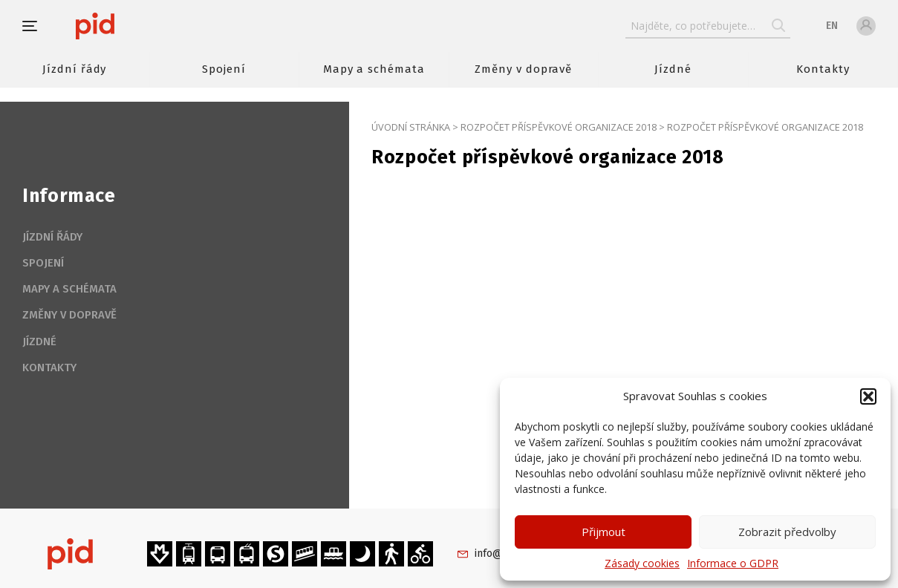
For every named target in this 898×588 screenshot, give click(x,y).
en (832, 26)
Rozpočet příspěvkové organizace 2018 (559, 127)
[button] (868, 396)
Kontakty (823, 69)
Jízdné (673, 69)
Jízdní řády (74, 69)
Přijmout (603, 532)
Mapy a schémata (374, 69)
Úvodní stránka (411, 127)
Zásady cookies (642, 563)
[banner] (139, 26)
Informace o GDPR (733, 563)
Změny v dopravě (523, 69)
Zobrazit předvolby (787, 532)
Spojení (224, 69)
